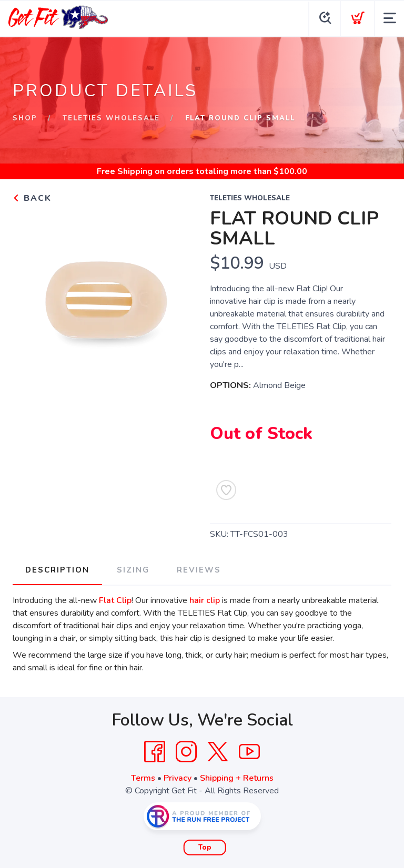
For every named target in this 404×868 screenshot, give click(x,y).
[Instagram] (186, 752)
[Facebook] (155, 752)
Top (205, 847)
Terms (143, 778)
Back (32, 198)
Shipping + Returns (237, 778)
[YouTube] (249, 752)
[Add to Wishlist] (226, 490)
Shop (25, 118)
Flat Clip (115, 600)
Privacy (178, 778)
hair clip (205, 600)
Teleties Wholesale (111, 118)
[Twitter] (218, 752)
